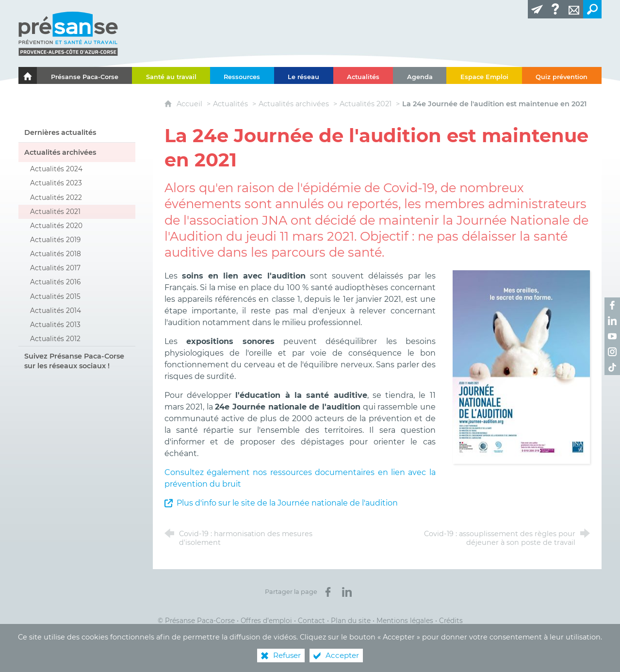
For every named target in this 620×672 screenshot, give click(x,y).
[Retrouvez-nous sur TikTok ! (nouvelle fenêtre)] (612, 367)
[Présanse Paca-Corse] (84, 75)
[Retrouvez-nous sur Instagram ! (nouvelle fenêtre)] (612, 352)
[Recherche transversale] (592, 9)
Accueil (190, 104)
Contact (311, 621)
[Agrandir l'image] (521, 367)
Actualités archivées (294, 104)
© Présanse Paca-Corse (196, 621)
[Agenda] (420, 75)
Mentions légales (405, 621)
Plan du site (351, 621)
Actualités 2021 (366, 104)
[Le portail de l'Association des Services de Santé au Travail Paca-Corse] (28, 75)
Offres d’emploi (266, 621)
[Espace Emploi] (484, 75)
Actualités (230, 104)
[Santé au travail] (171, 75)
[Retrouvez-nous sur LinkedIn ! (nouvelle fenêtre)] (612, 321)
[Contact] (574, 9)
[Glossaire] (555, 9)
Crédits (451, 621)
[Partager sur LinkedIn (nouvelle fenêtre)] (347, 592)
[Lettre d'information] (537, 9)
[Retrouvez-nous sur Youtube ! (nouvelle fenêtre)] (612, 336)
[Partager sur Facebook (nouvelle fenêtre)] (328, 592)
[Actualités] (363, 75)
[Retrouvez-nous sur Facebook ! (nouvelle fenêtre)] (612, 305)
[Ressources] (242, 75)
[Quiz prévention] (562, 75)
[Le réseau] (304, 75)
